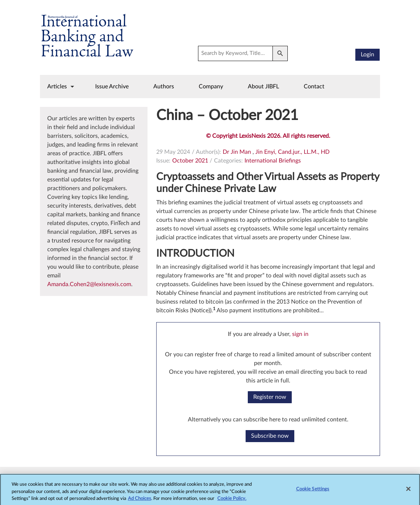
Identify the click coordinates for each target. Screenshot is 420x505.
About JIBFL (263, 87)
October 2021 (190, 161)
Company (211, 87)
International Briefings (273, 161)
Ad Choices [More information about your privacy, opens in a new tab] (140, 502)
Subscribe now (270, 436)
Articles (57, 87)
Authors (164, 87)
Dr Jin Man (237, 152)
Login (367, 55)
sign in (300, 334)
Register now (270, 397)
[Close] (408, 493)
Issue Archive (112, 87)
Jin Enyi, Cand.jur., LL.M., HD (292, 152)
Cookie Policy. (232, 502)
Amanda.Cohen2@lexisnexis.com (89, 284)
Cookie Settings (313, 493)
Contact (314, 87)
